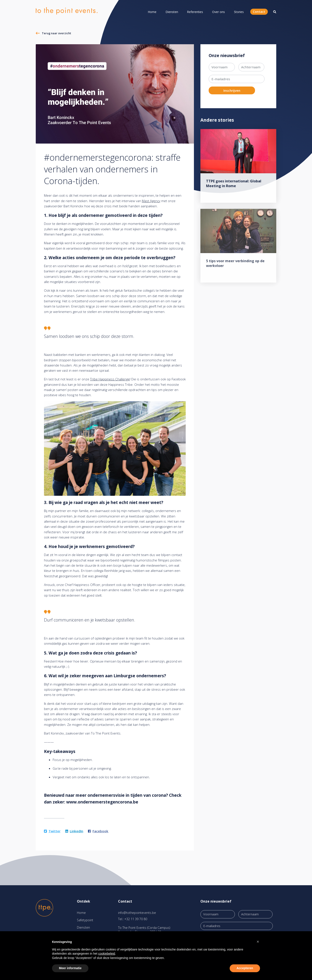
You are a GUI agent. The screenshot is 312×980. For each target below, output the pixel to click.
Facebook (98, 831)
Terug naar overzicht (56, 33)
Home (152, 12)
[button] (258, 942)
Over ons (219, 12)
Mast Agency (151, 201)
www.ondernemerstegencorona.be (102, 802)
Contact (259, 12)
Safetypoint (85, 920)
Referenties (195, 12)
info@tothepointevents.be (137, 913)
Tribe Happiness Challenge (110, 379)
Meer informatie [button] (70, 968)
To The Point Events (106, 733)
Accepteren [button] (245, 968)
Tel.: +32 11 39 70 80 (133, 919)
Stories (239, 12)
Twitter (52, 831)
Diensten (172, 12)
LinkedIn (74, 831)
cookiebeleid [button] (107, 954)
